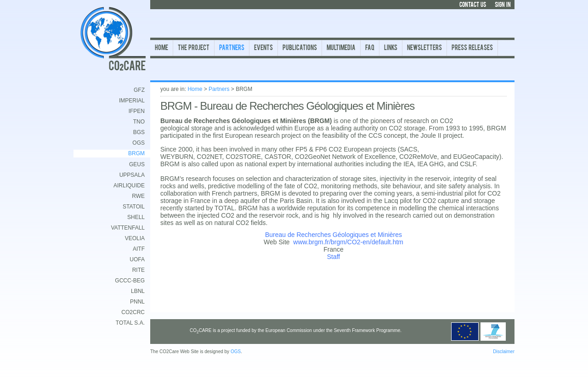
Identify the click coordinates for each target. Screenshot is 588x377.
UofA (137, 259)
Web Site (277, 242)
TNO (139, 122)
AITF (139, 249)
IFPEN (137, 111)
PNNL (137, 302)
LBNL (138, 291)
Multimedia (341, 48)
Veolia (135, 238)
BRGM (136, 153)
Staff (334, 257)
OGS (139, 143)
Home (161, 48)
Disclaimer (504, 352)
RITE (139, 270)
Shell (136, 217)
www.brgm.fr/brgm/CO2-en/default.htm (348, 242)
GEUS (137, 164)
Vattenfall (128, 228)
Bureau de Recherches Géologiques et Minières (334, 235)
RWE (138, 196)
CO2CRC (133, 312)
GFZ (139, 90)
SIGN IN (503, 5)
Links (391, 48)
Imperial (132, 101)
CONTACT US (473, 5)
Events (263, 48)
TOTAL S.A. (130, 323)
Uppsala (132, 175)
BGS (139, 132)
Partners (232, 48)
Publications (300, 48)
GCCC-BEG (130, 281)
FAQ (370, 48)
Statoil (134, 207)
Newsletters (424, 48)
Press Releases (472, 48)
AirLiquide (129, 186)
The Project (194, 48)
